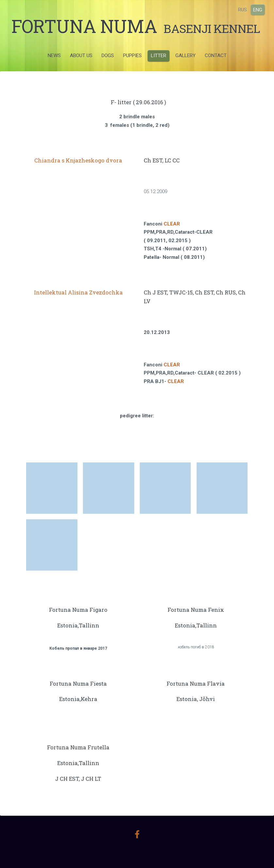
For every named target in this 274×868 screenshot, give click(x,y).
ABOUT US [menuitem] (81, 70)
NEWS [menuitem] (54, 70)
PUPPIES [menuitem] (132, 70)
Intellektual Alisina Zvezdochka (78, 307)
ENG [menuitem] (254, 9)
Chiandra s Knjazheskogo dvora (78, 175)
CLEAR (172, 239)
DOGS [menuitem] (108, 70)
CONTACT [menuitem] (216, 70)
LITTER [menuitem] (159, 70)
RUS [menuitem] (239, 9)
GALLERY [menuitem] (185, 70)
